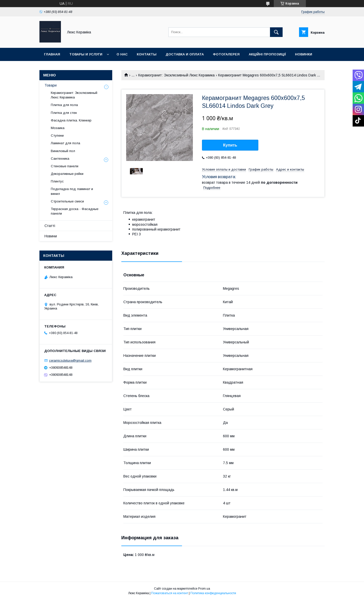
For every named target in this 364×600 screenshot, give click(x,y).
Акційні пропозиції (267, 54)
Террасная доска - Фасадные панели (75, 211)
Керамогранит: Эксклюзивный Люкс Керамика (176, 75)
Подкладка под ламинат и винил (72, 191)
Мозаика (58, 128)
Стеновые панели (65, 166)
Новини (51, 236)
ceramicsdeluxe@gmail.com (70, 360)
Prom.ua (204, 589)
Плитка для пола (64, 105)
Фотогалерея (226, 54)
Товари (51, 85)
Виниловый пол (63, 151)
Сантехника (60, 159)
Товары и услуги (86, 54)
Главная (52, 54)
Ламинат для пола (65, 143)
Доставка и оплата (185, 54)
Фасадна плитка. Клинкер (71, 120)
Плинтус (57, 181)
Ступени (57, 136)
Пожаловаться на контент (170, 593)
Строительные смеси (67, 201)
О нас (122, 54)
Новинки (304, 54)
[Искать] (276, 32)
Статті (50, 226)
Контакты (147, 54)
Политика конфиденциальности (213, 593)
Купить (230, 145)
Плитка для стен (64, 113)
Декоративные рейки (67, 174)
